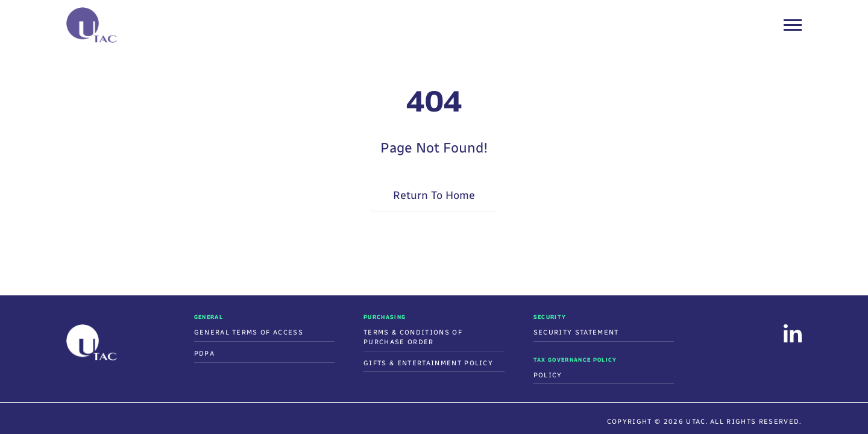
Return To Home (434, 195)
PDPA (204, 354)
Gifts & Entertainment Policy (428, 363)
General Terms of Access (249, 332)
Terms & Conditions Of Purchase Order (413, 337)
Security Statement (576, 332)
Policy (548, 375)
